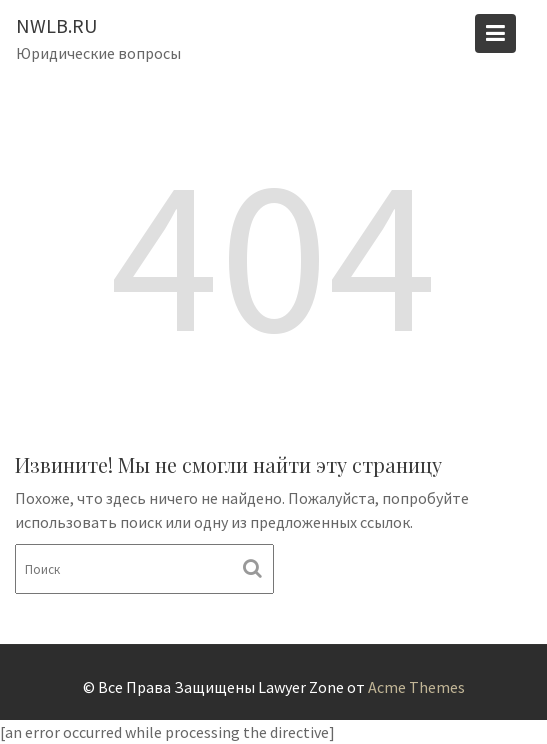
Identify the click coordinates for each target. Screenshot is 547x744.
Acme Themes (416, 687)
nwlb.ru (56, 25)
